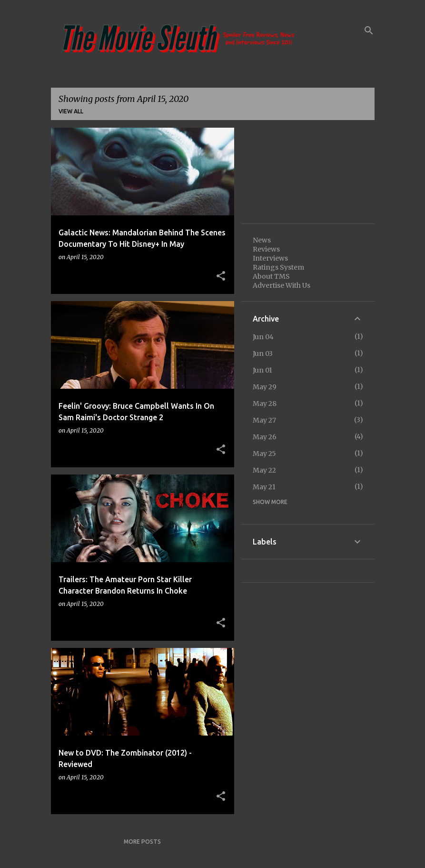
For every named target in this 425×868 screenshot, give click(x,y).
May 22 (264, 470)
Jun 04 (263, 337)
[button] (221, 276)
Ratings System (278, 267)
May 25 (264, 454)
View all (71, 111)
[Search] (369, 30)
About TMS (271, 276)
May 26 (265, 437)
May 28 (265, 404)
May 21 (264, 487)
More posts (142, 842)
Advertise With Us (282, 285)
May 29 (265, 387)
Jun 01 (262, 370)
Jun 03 (263, 353)
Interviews (270, 258)
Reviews (266, 249)
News (262, 240)
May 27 (264, 420)
